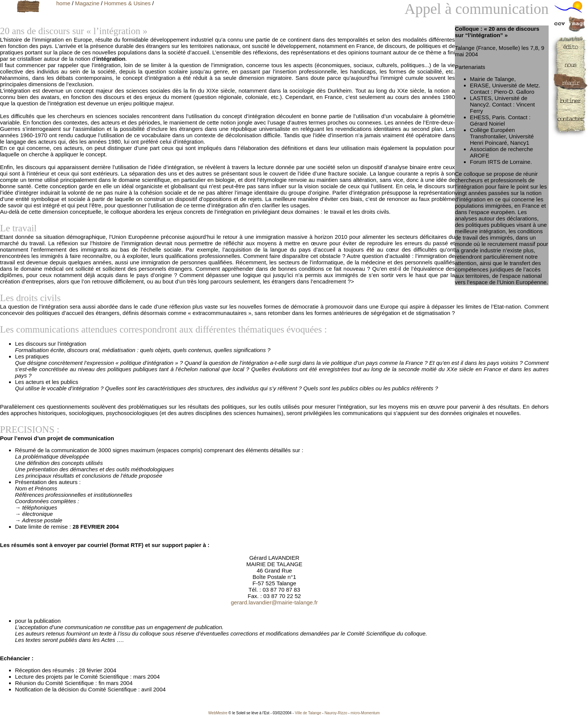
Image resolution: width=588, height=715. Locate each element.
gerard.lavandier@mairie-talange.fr (274, 602)
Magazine (87, 3)
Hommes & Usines (127, 3)
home (63, 3)
